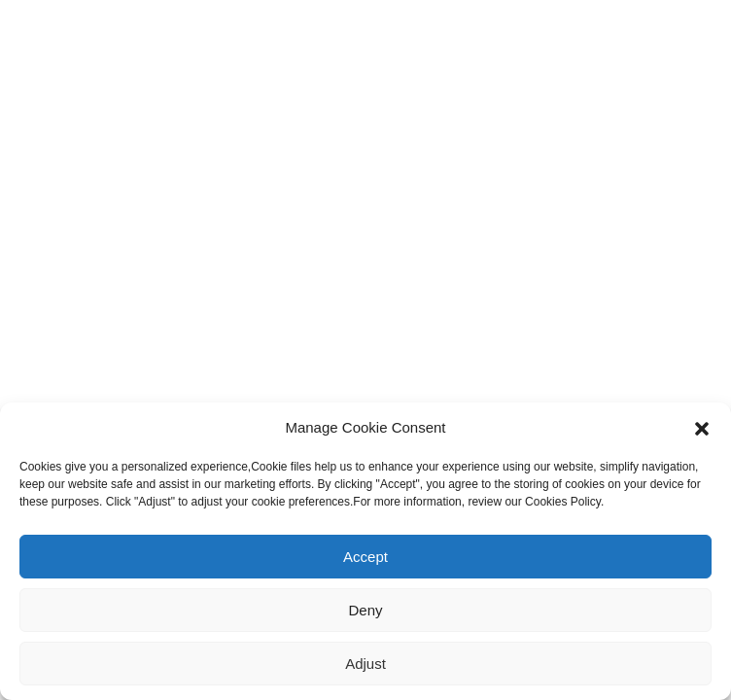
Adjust (365, 664)
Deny (365, 610)
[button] (702, 428)
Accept (365, 557)
